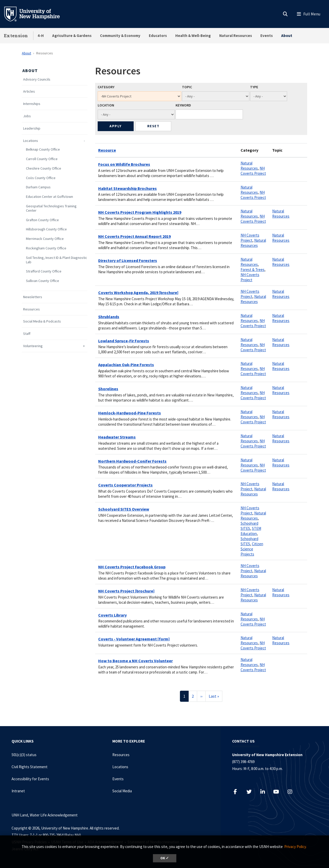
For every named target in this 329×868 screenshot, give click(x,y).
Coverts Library (112, 615)
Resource (107, 150)
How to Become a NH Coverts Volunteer (135, 661)
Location (106, 105)
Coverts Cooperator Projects (125, 485)
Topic (187, 87)
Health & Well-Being (193, 36)
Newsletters (33, 297)
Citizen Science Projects (252, 549)
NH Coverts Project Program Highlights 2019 (140, 212)
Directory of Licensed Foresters (128, 260)
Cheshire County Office (44, 168)
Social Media (122, 791)
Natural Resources (236, 36)
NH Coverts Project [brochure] (126, 591)
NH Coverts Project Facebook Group (132, 567)
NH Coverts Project (253, 171)
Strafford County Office (44, 271)
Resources (31, 309)
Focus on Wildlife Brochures (124, 164)
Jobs (27, 116)
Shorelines (108, 389)
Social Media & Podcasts (42, 321)
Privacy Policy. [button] (295, 847)
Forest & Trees (253, 270)
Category (106, 87)
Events (267, 36)
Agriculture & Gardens (72, 36)
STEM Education (251, 531)
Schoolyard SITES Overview (124, 509)
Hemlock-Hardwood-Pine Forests (130, 413)
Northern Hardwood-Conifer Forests (132, 461)
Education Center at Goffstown (49, 197)
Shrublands (109, 317)
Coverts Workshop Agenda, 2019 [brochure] (138, 292)
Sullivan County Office (43, 281)
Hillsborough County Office (46, 229)
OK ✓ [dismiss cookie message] (165, 858)
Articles (29, 91)
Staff (27, 334)
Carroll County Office (42, 159)
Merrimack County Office (45, 239)
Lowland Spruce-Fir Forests (124, 341)
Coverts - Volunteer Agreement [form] (134, 639)
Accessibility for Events (30, 779)
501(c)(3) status (24, 755)
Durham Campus (38, 187)
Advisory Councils (37, 79)
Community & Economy (120, 36)
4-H (41, 36)
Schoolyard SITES (249, 526)
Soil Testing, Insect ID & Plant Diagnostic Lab (57, 260)
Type (254, 87)
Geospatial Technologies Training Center (51, 208)
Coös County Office (41, 178)
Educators (158, 36)
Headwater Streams (117, 437)
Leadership (32, 128)
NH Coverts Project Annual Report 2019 (134, 236)
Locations (31, 141)
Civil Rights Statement (30, 767)
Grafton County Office (42, 220)
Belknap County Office (43, 149)
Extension (16, 36)
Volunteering (33, 346)
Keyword (183, 105)
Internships (32, 104)
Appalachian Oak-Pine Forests (126, 365)
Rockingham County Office (46, 248)
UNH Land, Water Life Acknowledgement (45, 815)
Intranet (18, 791)
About (287, 36)
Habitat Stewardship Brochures (127, 188)
